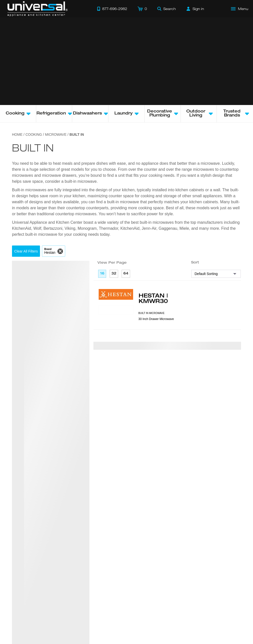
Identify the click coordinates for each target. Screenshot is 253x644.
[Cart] (142, 9)
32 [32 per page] (114, 274)
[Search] (167, 9)
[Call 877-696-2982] (112, 9)
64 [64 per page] (126, 274)
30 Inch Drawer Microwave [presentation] (156, 319)
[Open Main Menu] (240, 9)
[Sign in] (195, 9)
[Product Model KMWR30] (116, 310)
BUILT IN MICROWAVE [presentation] (151, 313)
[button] (26, 251)
